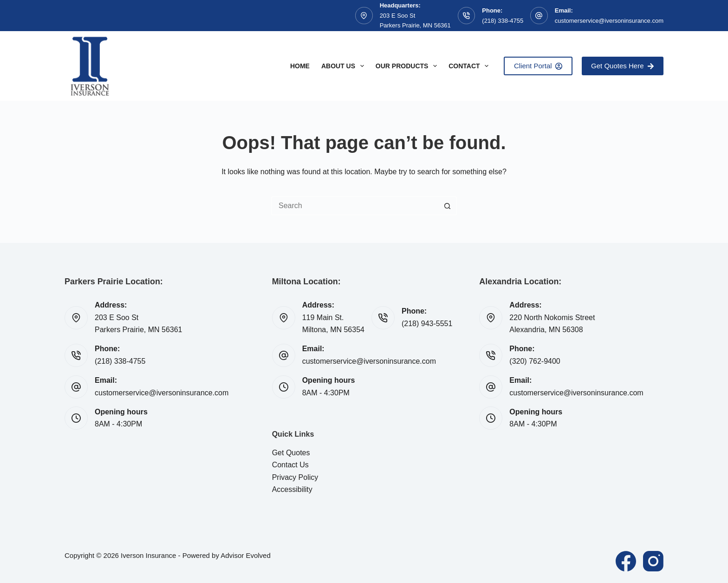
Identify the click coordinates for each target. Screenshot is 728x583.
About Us (344, 66)
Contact (470, 66)
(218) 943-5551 (427, 324)
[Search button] (448, 206)
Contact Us (290, 465)
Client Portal (538, 66)
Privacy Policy (295, 477)
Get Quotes (291, 453)
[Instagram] (653, 561)
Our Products (408, 66)
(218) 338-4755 (503, 21)
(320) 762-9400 (535, 361)
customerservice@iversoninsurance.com (609, 21)
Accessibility (292, 489)
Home (300, 66)
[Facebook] (626, 561)
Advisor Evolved (246, 555)
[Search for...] (355, 206)
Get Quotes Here (623, 66)
